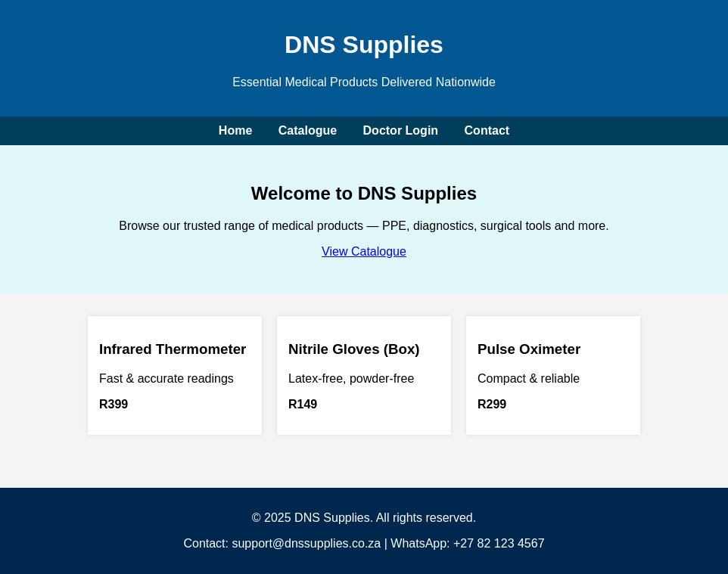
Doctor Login (401, 130)
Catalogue (308, 130)
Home (235, 130)
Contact (487, 130)
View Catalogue (364, 251)
